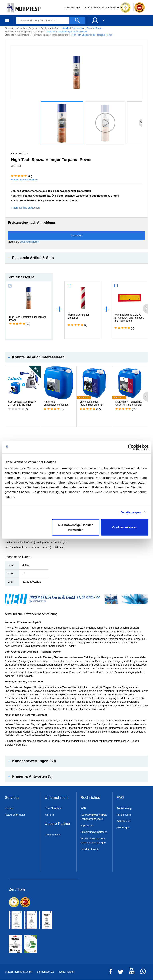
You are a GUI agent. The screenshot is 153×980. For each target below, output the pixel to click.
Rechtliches (90, 798)
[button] (76, 258)
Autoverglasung (25, 32)
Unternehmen (56, 798)
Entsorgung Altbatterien (94, 832)
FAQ (120, 798)
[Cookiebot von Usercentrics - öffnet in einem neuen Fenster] (131, 447)
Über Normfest (53, 808)
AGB (83, 808)
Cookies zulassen (125, 527)
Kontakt (9, 808)
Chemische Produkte (28, 28)
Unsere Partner (57, 824)
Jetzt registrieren (29, 242)
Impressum (87, 825)
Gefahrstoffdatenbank (93, 7)
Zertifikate (17, 889)
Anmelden (77, 236)
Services (12, 798)
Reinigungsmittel (41, 35)
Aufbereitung (24, 35)
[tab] (76, 258)
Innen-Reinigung (60, 35)
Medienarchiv (112, 7)
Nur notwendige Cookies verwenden (76, 527)
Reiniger (45, 28)
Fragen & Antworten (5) (24, 179)
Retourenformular (15, 815)
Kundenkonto (124, 815)
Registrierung (124, 808)
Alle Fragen (123, 827)
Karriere (49, 815)
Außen (55, 28)
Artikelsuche (123, 821)
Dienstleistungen (73, 7)
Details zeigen (131, 512)
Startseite (10, 28)
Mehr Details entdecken (26, 208)
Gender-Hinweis (90, 849)
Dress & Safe (52, 834)
